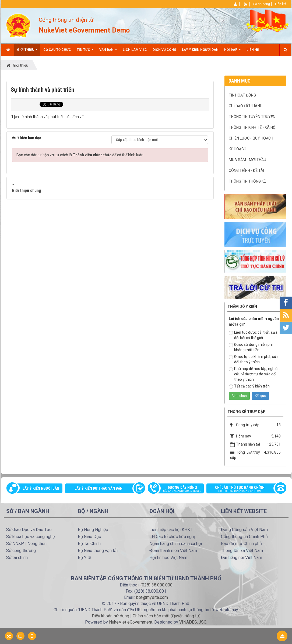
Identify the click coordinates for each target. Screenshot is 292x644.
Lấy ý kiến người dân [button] (200, 50)
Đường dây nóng (179, 489)
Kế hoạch (238, 149)
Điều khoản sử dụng (110, 616)
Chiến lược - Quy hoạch (251, 138)
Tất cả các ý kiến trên (249, 386)
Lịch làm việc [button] (135, 50)
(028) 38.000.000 (156, 585)
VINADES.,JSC (193, 622)
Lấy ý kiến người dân (41, 488)
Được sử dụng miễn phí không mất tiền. (251, 347)
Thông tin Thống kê (247, 181)
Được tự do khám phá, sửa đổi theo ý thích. (254, 359)
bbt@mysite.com (152, 597)
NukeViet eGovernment (131, 622)
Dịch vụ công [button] (164, 50)
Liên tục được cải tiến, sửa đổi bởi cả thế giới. (253, 335)
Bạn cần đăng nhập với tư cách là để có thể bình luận (80, 155)
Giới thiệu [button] (27, 52)
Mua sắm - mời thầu (247, 160)
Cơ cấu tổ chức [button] (57, 50)
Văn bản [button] (108, 52)
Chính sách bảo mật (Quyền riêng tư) (167, 616)
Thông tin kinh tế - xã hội (253, 127)
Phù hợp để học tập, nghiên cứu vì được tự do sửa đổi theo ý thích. (254, 374)
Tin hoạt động (242, 95)
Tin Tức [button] (85, 52)
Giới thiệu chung (27, 191)
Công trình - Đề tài (246, 170)
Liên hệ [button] (253, 50)
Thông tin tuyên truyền (252, 117)
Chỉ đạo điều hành (246, 106)
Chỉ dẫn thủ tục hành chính (244, 489)
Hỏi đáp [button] (233, 52)
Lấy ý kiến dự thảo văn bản (98, 488)
